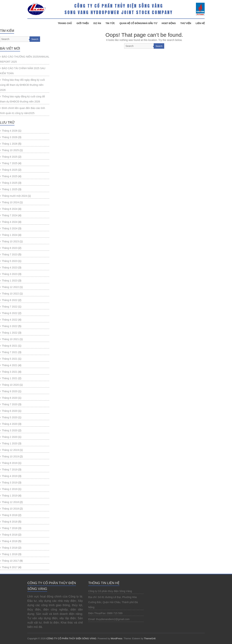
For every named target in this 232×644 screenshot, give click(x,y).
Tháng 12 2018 (10, 502)
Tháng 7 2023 (10, 254)
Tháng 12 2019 (10, 450)
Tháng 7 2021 (10, 352)
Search (159, 46)
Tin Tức (110, 23)
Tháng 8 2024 (10, 209)
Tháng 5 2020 (10, 417)
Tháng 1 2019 (10, 496)
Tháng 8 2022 (10, 300)
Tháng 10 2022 (10, 294)
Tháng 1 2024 (10, 235)
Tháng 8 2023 (10, 248)
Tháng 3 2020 (10, 430)
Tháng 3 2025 (10, 183)
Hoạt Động (169, 23)
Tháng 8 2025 (10, 157)
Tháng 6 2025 (10, 170)
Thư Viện (186, 23)
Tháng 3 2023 (10, 274)
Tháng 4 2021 (10, 365)
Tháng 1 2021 (10, 378)
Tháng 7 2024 (10, 215)
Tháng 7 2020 (10, 404)
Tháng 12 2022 (10, 287)
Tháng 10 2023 (10, 241)
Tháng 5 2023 (10, 261)
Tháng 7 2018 (10, 528)
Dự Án (97, 23)
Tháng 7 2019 (10, 470)
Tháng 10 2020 (10, 385)
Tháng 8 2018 (10, 522)
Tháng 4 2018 (10, 541)
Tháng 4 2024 (10, 222)
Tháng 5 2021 (10, 359)
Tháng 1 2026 (10, 144)
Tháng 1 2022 (10, 333)
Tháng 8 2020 (10, 398)
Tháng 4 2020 (10, 424)
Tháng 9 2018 (10, 515)
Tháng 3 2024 (10, 228)
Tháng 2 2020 (10, 437)
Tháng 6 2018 (10, 535)
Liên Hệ (200, 23)
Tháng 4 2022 (10, 320)
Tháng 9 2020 (10, 391)
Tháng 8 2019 (10, 463)
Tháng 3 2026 (10, 137)
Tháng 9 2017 (10, 567)
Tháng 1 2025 (10, 189)
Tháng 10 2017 (10, 561)
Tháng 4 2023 (10, 268)
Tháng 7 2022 (10, 307)
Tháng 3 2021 (10, 372)
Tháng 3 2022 (10, 326)
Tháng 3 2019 (10, 483)
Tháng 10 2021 (10, 339)
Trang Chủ (65, 23)
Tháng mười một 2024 (14, 196)
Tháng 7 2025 (10, 163)
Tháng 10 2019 (10, 456)
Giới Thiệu (83, 23)
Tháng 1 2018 (10, 554)
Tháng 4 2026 (10, 131)
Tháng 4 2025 (10, 176)
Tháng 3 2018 (10, 548)
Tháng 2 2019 (10, 489)
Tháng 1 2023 (10, 281)
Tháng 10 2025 (10, 150)
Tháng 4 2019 (10, 476)
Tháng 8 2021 (10, 346)
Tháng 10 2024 (10, 202)
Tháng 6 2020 (10, 411)
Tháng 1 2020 (10, 443)
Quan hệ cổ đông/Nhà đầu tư (138, 23)
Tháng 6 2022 (10, 313)
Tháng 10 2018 (10, 509)
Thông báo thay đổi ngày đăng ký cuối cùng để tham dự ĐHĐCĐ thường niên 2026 (22, 85)
